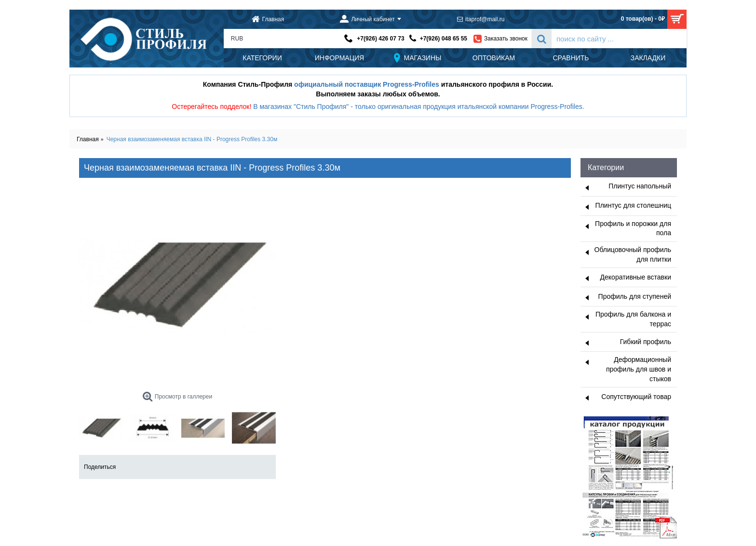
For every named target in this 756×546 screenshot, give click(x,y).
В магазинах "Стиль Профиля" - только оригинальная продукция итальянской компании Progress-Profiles (418, 107)
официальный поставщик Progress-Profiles (367, 84)
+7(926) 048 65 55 (444, 39)
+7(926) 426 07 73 (380, 39)
